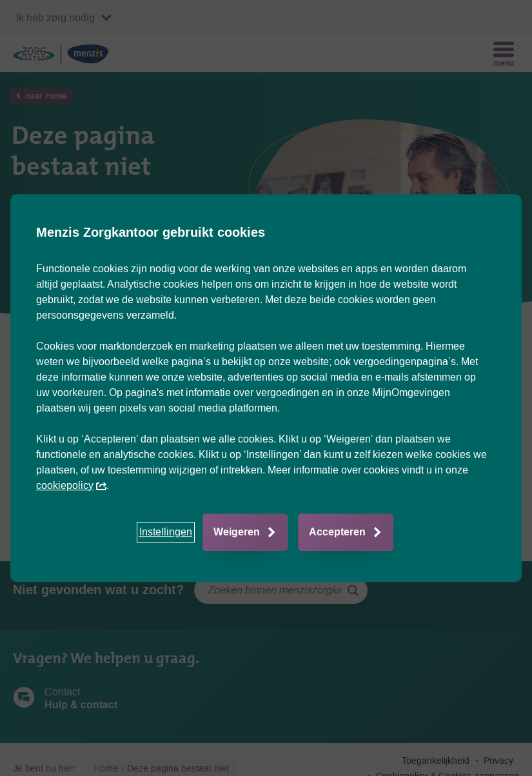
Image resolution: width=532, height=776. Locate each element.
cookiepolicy (71, 485)
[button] (166, 532)
